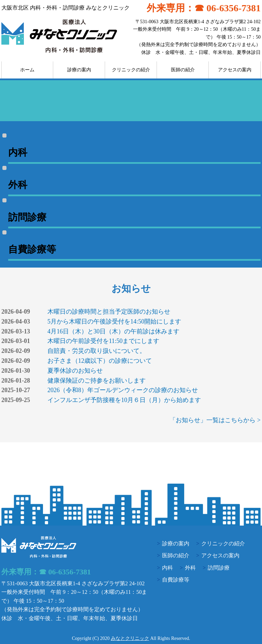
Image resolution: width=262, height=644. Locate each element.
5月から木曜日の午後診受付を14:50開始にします (114, 321)
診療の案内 (79, 70)
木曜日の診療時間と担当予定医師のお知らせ (109, 312)
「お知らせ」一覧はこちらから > (215, 420)
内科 (168, 568)
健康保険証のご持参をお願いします (97, 381)
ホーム (27, 70)
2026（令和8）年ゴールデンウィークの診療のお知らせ (123, 390)
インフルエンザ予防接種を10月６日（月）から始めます (124, 400)
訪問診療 (219, 568)
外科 (190, 568)
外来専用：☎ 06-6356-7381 (204, 8)
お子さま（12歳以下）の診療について (100, 361)
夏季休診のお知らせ (75, 371)
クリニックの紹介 (131, 70)
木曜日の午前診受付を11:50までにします (103, 341)
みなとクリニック (130, 638)
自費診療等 (176, 580)
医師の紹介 (183, 70)
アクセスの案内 (235, 70)
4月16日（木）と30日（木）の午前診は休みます (113, 331)
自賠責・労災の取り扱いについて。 (97, 351)
